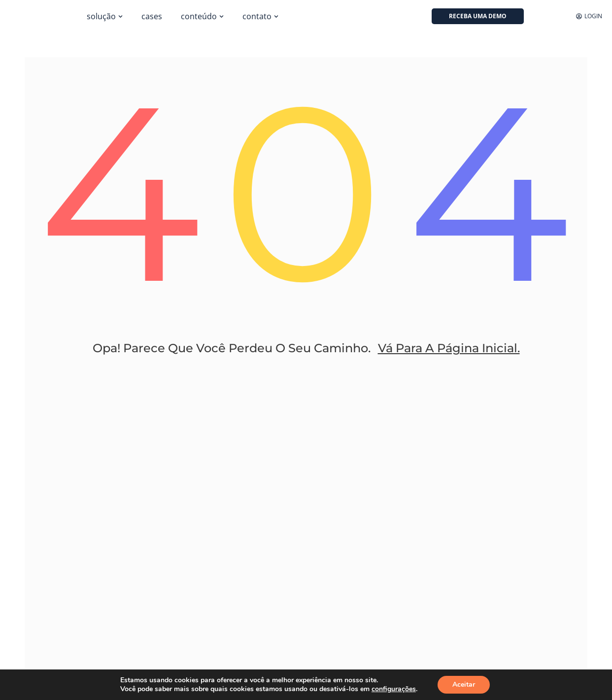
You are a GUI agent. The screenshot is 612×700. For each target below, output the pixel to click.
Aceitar (464, 684)
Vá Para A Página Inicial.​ (449, 348)
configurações (394, 689)
